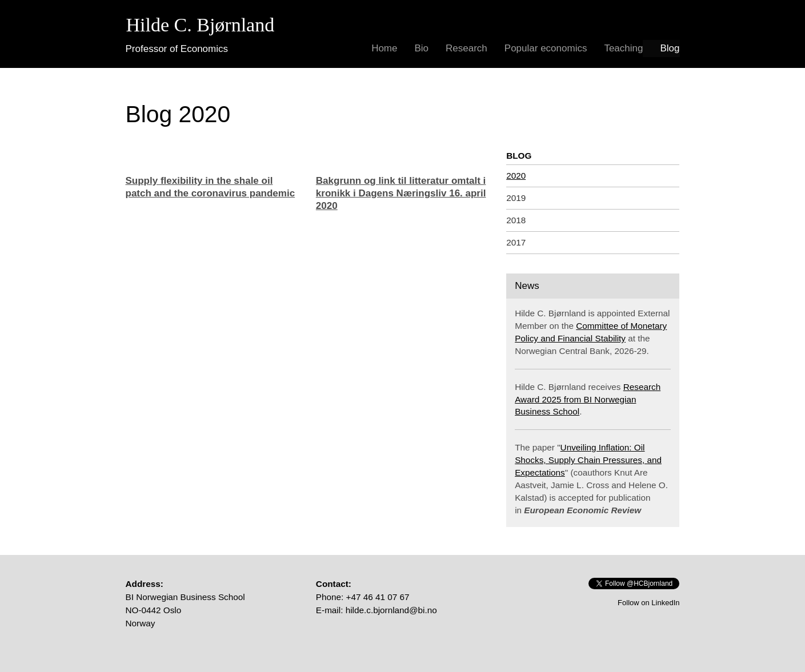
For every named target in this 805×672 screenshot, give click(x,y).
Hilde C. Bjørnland (201, 25)
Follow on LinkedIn (648, 603)
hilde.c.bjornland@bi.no (391, 610)
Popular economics (546, 48)
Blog (670, 48)
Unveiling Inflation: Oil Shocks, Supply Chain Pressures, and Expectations (588, 460)
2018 (516, 220)
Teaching (623, 48)
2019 (516, 198)
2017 (516, 242)
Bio (421, 48)
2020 (516, 176)
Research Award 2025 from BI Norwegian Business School (588, 399)
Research (466, 48)
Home (384, 48)
